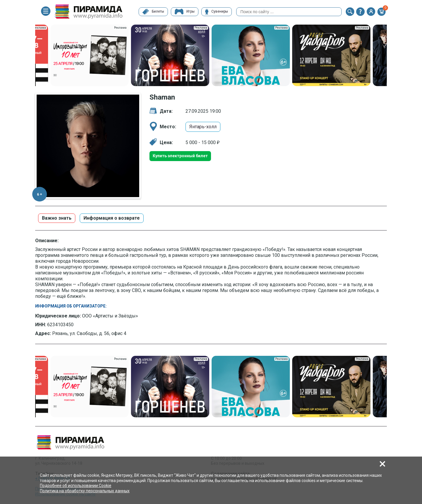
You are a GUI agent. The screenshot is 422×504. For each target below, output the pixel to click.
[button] (350, 12)
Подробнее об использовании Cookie (76, 486)
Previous (31, 56)
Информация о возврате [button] (112, 218)
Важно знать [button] (57, 218)
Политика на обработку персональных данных (85, 491)
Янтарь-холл (203, 127)
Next (391, 56)
